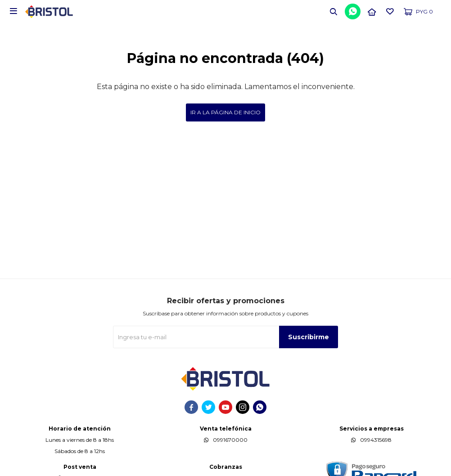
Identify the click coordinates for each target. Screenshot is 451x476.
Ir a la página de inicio (225, 112)
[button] (334, 11)
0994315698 (376, 440)
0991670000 (230, 440)
